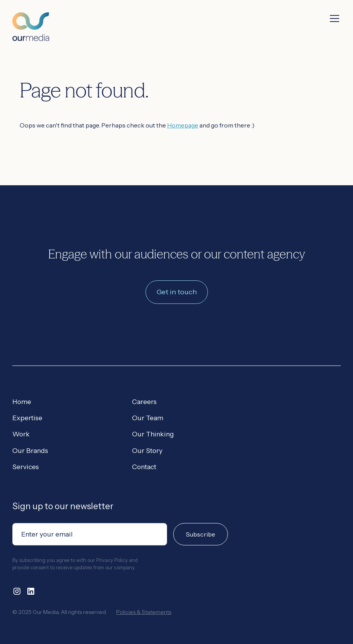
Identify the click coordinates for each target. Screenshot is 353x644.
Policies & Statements (144, 612)
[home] (31, 21)
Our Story (147, 450)
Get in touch (177, 292)
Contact (144, 467)
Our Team (148, 418)
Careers (144, 402)
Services (26, 467)
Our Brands (30, 450)
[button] (333, 18)
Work (21, 434)
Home (22, 402)
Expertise (27, 418)
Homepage (183, 125)
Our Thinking (153, 434)
